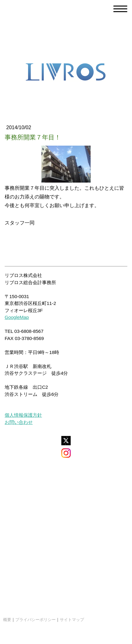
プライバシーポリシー (35, 619)
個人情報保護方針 (23, 415)
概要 (7, 619)
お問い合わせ (19, 422)
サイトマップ (72, 619)
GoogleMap (17, 317)
